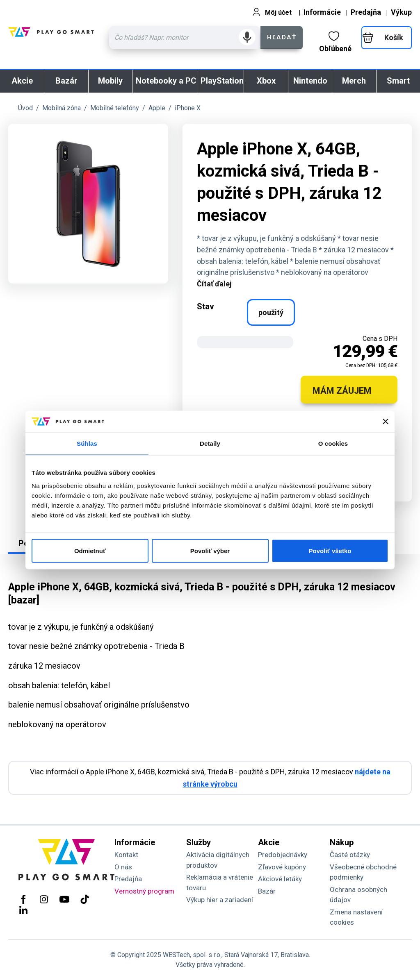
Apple (157, 108)
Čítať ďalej (214, 284)
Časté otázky (350, 855)
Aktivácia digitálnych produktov (218, 860)
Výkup (401, 12)
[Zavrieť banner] (386, 422)
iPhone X (188, 108)
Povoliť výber (210, 550)
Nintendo (310, 81)
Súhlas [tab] (87, 443)
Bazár (66, 81)
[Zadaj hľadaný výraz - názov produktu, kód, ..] (185, 38)
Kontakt (126, 855)
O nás (123, 867)
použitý (271, 312)
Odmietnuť (90, 550)
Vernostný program (144, 891)
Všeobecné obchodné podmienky (363, 872)
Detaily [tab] (210, 443)
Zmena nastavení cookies (356, 917)
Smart (398, 81)
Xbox (266, 81)
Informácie (322, 12)
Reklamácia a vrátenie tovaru (220, 882)
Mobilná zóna (62, 108)
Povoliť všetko (330, 550)
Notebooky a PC (166, 81)
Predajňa (366, 12)
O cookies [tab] (333, 443)
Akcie (22, 81)
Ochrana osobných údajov (358, 895)
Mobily (110, 81)
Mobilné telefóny (115, 108)
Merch (354, 81)
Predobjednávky (283, 855)
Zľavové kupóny (282, 867)
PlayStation (222, 81)
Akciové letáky (280, 879)
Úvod (25, 108)
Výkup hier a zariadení (220, 900)
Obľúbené (335, 42)
